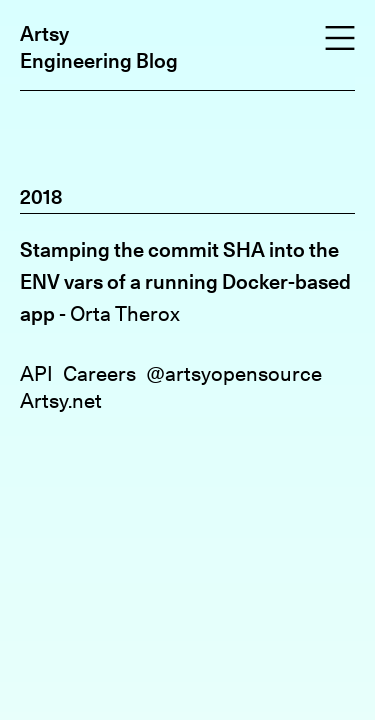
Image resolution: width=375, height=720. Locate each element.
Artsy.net (61, 400)
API (36, 373)
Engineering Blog (99, 60)
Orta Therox (125, 313)
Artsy (44, 33)
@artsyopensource (234, 373)
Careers (99, 373)
